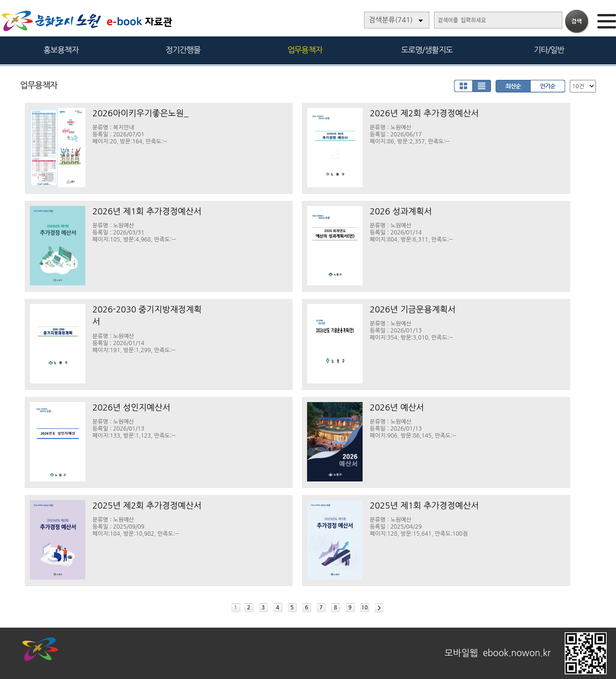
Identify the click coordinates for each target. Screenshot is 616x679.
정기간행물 (183, 50)
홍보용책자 (61, 50)
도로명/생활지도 (427, 50)
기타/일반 (549, 50)
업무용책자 (305, 50)
